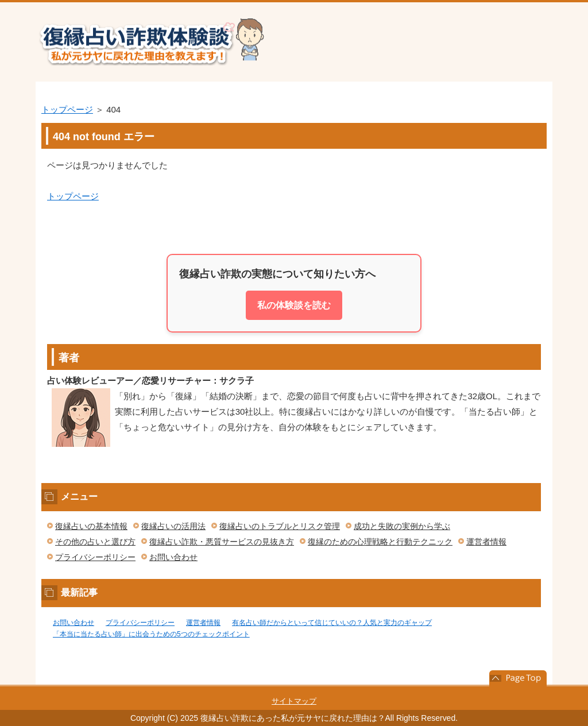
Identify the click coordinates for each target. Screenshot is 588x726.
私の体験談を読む (294, 305)
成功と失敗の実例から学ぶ (402, 526)
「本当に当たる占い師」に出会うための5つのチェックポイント (151, 634)
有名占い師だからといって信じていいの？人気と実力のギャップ (332, 623)
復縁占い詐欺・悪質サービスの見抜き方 (222, 542)
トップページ (67, 109)
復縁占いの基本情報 (91, 526)
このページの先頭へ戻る (518, 678)
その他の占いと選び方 (95, 542)
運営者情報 (486, 542)
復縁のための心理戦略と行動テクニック (380, 542)
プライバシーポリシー (95, 557)
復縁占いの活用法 (173, 526)
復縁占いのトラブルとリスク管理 (280, 526)
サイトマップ (294, 701)
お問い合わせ (173, 557)
